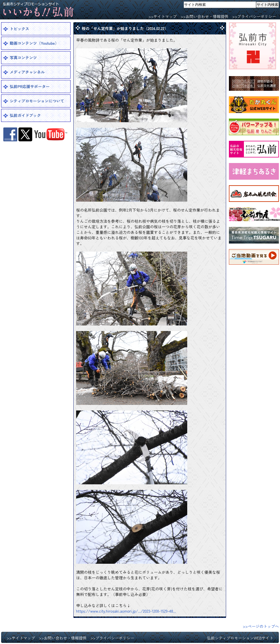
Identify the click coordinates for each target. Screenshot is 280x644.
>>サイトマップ (162, 16)
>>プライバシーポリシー (254, 16)
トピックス (19, 29)
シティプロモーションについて (37, 101)
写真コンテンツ (23, 57)
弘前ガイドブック (25, 115)
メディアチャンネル (27, 72)
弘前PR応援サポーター (30, 86)
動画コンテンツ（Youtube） (34, 43)
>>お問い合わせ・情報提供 (204, 16)
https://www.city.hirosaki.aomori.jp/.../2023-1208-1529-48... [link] (126, 611)
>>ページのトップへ (261, 626)
